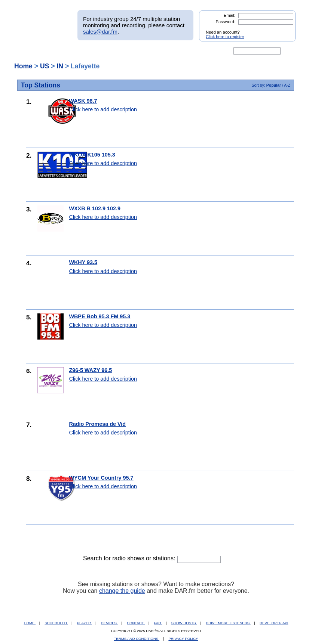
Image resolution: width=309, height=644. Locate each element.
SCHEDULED (56, 623)
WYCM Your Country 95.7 (101, 478)
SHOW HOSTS (184, 623)
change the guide (122, 591)
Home (23, 66)
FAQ (158, 623)
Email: (230, 15)
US (45, 66)
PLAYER (85, 623)
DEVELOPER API (274, 623)
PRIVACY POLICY (183, 639)
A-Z (287, 85)
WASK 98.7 (83, 101)
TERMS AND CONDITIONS (137, 639)
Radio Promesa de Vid (97, 424)
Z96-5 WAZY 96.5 (90, 370)
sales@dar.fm (100, 32)
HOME (30, 623)
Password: (226, 22)
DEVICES (109, 623)
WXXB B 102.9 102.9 (95, 208)
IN (60, 66)
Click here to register (225, 37)
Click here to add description (103, 109)
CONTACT (136, 623)
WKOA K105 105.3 (92, 155)
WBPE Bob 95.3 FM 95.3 (100, 316)
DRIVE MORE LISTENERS (228, 623)
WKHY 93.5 (83, 262)
